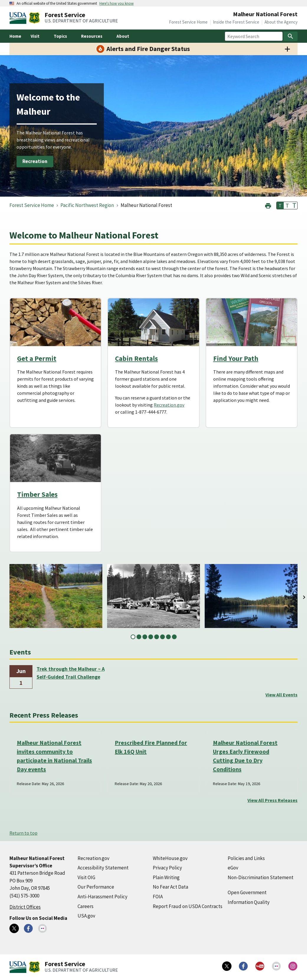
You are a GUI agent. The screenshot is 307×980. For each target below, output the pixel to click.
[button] (268, 205)
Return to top (23, 833)
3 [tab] (145, 637)
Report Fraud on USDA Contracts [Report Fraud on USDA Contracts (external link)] (188, 906)
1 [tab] (133, 637)
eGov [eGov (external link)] (233, 868)
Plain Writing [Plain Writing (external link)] (166, 877)
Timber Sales (37, 494)
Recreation (35, 161)
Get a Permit (37, 358)
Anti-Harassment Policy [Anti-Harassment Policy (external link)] (102, 897)
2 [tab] (139, 637)
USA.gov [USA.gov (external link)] (86, 916)
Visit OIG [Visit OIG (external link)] (86, 877)
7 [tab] (168, 637)
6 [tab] (162, 637)
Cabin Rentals (136, 358)
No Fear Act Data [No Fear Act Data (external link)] (170, 887)
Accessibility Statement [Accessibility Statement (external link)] (103, 868)
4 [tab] (151, 637)
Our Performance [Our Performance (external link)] (96, 887)
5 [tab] (157, 637)
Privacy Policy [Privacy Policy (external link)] (167, 868)
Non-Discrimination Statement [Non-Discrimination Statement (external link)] (261, 877)
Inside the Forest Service (236, 22)
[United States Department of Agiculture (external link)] (19, 18)
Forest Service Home (188, 22)
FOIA (158, 897)
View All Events (281, 695)
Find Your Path (236, 358)
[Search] (290, 36)
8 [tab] (174, 637)
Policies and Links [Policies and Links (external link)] (246, 858)
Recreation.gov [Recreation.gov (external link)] (169, 405)
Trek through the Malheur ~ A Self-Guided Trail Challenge (71, 673)
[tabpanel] (56, 596)
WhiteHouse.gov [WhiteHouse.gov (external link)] (170, 858)
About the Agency (281, 22)
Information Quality (249, 902)
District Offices (25, 907)
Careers (86, 906)
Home (15, 36)
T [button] (280, 205)
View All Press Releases (272, 800)
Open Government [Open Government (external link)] (247, 892)
